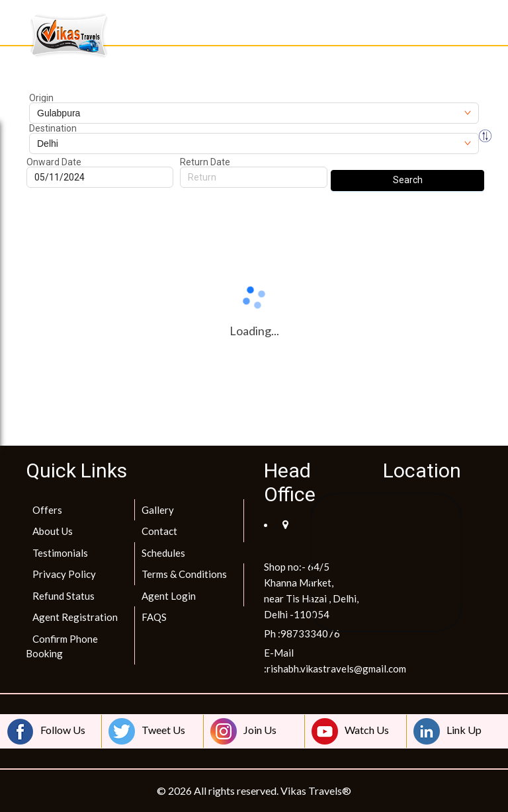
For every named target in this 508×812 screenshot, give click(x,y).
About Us (53, 531)
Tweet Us (147, 731)
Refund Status (63, 596)
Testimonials (60, 553)
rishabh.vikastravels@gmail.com (336, 669)
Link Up (447, 731)
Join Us (243, 731)
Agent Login (169, 596)
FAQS (154, 617)
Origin (41, 98)
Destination (53, 128)
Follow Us (46, 731)
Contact (159, 531)
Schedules (163, 553)
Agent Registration (75, 617)
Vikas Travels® (316, 791)
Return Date (205, 162)
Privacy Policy (64, 574)
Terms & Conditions (184, 574)
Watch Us (350, 731)
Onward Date (54, 162)
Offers (47, 510)
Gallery (158, 510)
